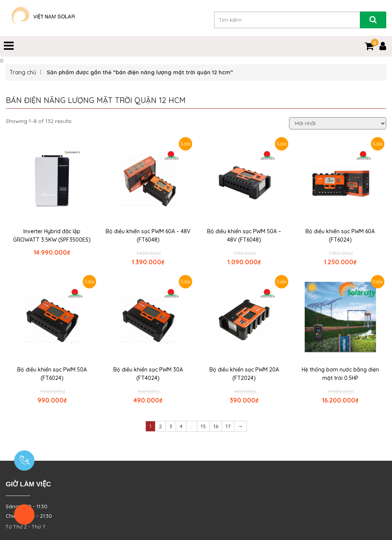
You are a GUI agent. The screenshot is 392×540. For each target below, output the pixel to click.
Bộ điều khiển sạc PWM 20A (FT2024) (244, 374)
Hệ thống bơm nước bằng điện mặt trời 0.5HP (340, 374)
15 (203, 426)
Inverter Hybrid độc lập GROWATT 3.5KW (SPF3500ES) (52, 236)
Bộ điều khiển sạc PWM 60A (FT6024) (340, 236)
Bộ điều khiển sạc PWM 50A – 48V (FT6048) (244, 236)
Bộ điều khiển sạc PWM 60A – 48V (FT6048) (148, 236)
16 (216, 426)
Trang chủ (23, 72)
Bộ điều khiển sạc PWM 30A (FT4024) (148, 374)
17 (228, 426)
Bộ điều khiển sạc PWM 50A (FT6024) (52, 374)
